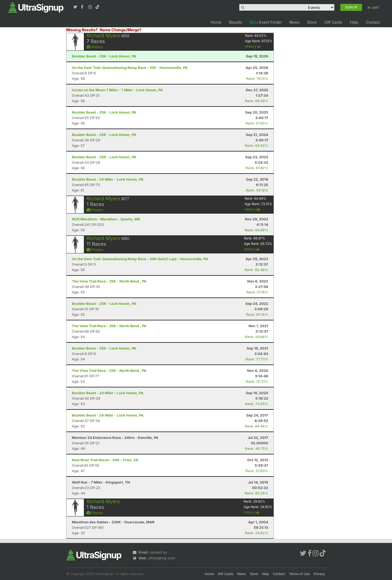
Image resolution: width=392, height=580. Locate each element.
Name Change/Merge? (121, 30)
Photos (95, 47)
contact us (158, 552)
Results (235, 22)
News (294, 22)
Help (354, 22)
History (253, 46)
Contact (373, 22)
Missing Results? (82, 30)
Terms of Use (299, 574)
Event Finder (266, 22)
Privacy (319, 574)
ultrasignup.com (162, 558)
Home (216, 22)
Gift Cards (333, 22)
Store (312, 22)
